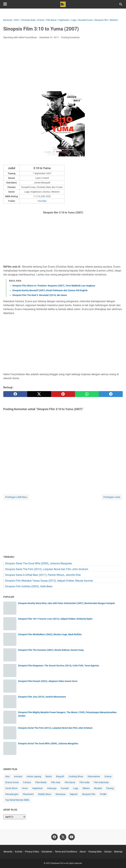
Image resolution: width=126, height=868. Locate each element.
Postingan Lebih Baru (16, 497)
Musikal (98, 788)
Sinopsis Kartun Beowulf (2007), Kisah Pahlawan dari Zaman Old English (50, 290)
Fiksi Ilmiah (41, 782)
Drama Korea (12, 782)
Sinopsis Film (89, 794)
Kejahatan (38, 788)
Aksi (7, 776)
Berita (49, 776)
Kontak (19, 852)
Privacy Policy (32, 852)
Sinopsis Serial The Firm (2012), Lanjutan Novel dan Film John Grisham (47, 569)
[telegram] (111, 394)
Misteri (86, 788)
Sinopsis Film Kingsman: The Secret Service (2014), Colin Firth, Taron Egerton (59, 666)
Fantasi (27, 782)
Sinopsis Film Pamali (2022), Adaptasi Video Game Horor (48, 681)
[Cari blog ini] (121, 4)
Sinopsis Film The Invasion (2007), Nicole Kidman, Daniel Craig (51, 650)
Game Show (11, 788)
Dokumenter (94, 776)
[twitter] (39, 394)
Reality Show (45, 794)
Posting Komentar (70, 37)
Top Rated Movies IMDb (17, 800)
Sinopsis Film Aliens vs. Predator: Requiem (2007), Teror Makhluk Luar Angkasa (54, 286)
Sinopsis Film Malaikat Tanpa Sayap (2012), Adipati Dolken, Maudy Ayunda (49, 581)
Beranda (8, 852)
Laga (76, 788)
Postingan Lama (112, 497)
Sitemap (118, 852)
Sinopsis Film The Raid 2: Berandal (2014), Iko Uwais (40, 295)
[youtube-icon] (72, 837)
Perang (110, 788)
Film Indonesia (101, 782)
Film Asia (56, 782)
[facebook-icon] (54, 837)
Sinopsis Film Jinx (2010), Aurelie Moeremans (42, 697)
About (83, 852)
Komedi (65, 788)
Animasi (18, 776)
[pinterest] (63, 394)
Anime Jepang (34, 776)
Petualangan (12, 794)
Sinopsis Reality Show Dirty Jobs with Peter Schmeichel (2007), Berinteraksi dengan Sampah (66, 603)
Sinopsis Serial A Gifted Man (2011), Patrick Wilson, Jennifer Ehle (43, 575)
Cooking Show (76, 776)
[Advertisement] (63, 66)
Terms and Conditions (66, 852)
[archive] (15, 817)
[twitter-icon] (63, 837)
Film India (84, 782)
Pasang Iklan (95, 852)
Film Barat (70, 782)
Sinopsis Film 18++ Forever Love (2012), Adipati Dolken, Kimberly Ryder (55, 619)
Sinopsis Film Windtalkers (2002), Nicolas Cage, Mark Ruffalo (50, 634)
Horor (25, 788)
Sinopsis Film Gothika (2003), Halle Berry (29, 586)
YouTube (42, 201)
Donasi (108, 852)
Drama (108, 776)
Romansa (61, 794)
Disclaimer (47, 852)
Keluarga (52, 788)
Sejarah (74, 794)
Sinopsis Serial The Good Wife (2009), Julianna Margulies (39, 563)
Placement (28, 794)
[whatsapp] (87, 394)
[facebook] (15, 394)
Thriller (103, 794)
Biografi (60, 776)
